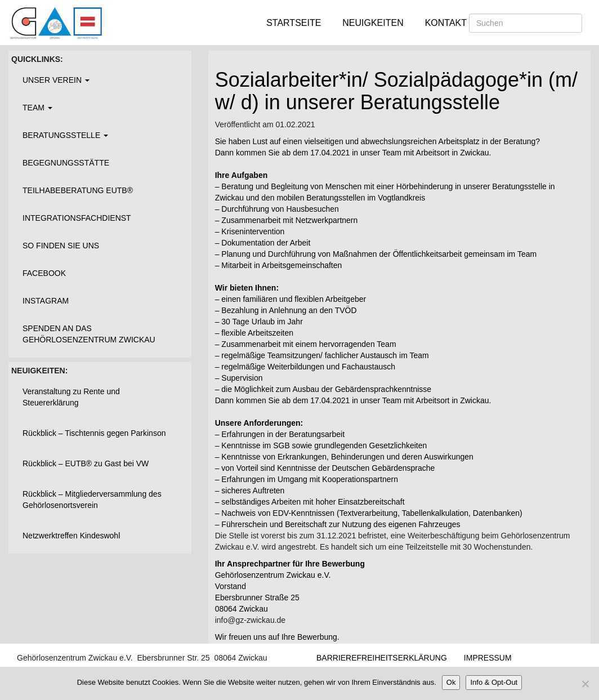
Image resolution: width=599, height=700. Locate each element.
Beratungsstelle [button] (65, 135)
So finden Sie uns (61, 246)
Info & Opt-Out (494, 682)
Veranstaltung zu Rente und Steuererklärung (71, 397)
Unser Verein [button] (56, 80)
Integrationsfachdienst (77, 218)
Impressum (488, 658)
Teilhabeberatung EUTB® (78, 190)
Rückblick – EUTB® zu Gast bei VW (86, 463)
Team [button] (37, 108)
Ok (451, 682)
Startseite (294, 23)
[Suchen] (526, 23)
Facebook (44, 273)
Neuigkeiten (373, 23)
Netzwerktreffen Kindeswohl (71, 536)
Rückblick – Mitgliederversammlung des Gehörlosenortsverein (92, 500)
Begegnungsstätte (66, 163)
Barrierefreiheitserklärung (382, 658)
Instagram (46, 301)
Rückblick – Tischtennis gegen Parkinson (94, 433)
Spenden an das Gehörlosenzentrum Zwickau (89, 334)
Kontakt (446, 23)
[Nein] (585, 684)
